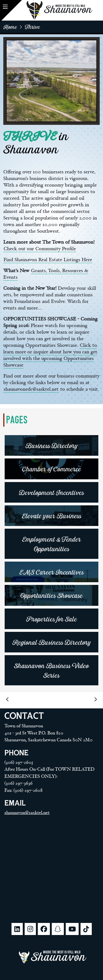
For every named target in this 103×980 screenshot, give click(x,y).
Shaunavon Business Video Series (51, 670)
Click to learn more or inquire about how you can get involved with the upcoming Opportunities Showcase (50, 355)
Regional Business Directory (52, 642)
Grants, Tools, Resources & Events (46, 274)
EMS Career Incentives (52, 572)
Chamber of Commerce (52, 469)
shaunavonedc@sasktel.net (31, 389)
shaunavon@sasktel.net (27, 813)
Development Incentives (51, 492)
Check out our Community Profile (40, 249)
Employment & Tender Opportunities (52, 544)
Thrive (32, 27)
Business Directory (52, 445)
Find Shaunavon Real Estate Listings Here (48, 260)
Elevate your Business (52, 516)
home (10, 27)
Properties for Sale (51, 619)
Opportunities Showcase (52, 595)
